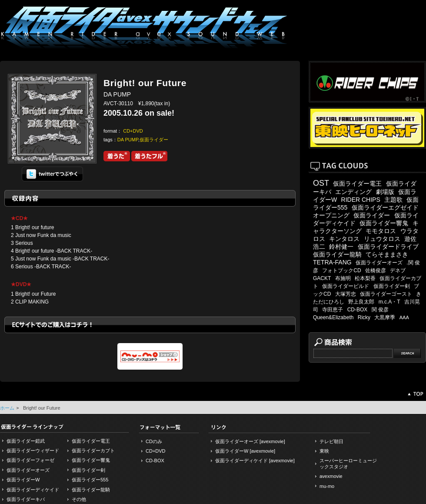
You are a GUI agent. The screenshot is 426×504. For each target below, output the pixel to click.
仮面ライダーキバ (26, 499)
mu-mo (327, 486)
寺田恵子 (333, 310)
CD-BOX (358, 310)
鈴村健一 (341, 247)
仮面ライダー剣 (392, 286)
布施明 (343, 278)
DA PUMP (128, 140)
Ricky (364, 317)
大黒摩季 (385, 317)
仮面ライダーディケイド (33, 490)
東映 (324, 451)
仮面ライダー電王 (357, 184)
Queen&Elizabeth (333, 317)
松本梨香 (365, 278)
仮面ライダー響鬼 (384, 223)
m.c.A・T (389, 302)
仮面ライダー (154, 140)
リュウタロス (382, 239)
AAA (404, 317)
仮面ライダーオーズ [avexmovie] (250, 441)
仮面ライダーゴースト (386, 294)
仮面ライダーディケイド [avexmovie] (255, 461)
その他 (79, 499)
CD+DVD (133, 131)
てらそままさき (387, 254)
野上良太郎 (361, 302)
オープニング (331, 215)
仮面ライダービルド (346, 286)
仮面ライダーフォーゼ (30, 460)
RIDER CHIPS (361, 200)
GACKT (322, 278)
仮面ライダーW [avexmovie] (245, 451)
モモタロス (381, 231)
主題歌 (393, 200)
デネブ (398, 270)
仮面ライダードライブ (388, 247)
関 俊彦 (380, 310)
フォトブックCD (341, 270)
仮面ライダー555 (90, 480)
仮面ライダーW (23, 480)
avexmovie (331, 476)
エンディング (353, 192)
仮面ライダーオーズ (379, 263)
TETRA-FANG (332, 262)
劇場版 (385, 192)
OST (321, 183)
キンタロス (344, 239)
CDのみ (154, 441)
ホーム (7, 408)
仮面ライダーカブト (93, 451)
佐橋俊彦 (376, 270)
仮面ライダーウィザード (33, 451)
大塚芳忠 (346, 294)
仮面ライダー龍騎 (337, 254)
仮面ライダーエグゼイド (385, 207)
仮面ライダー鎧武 (26, 441)
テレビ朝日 (331, 441)
